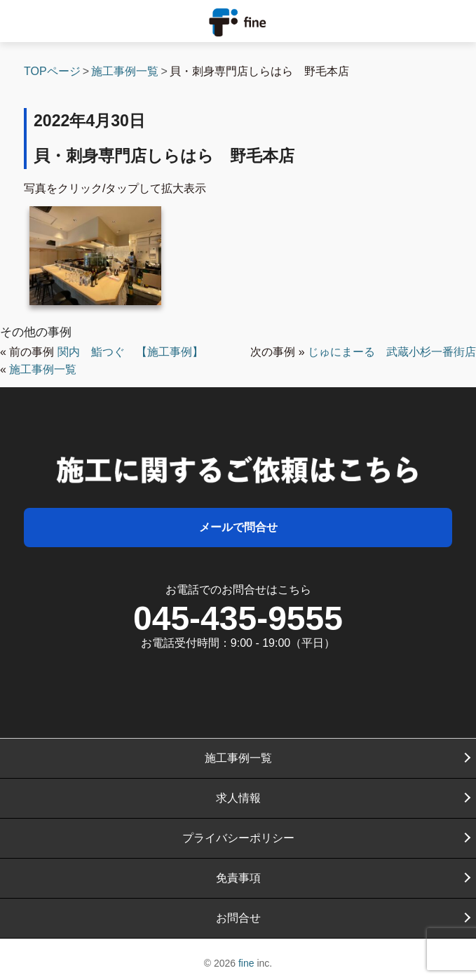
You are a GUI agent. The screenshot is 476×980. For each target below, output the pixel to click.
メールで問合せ (238, 527)
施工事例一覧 (43, 369)
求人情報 (238, 798)
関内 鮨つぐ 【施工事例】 (130, 352)
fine (246, 963)
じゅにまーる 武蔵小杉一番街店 (392, 352)
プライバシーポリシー (238, 838)
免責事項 (238, 878)
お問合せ (238, 918)
